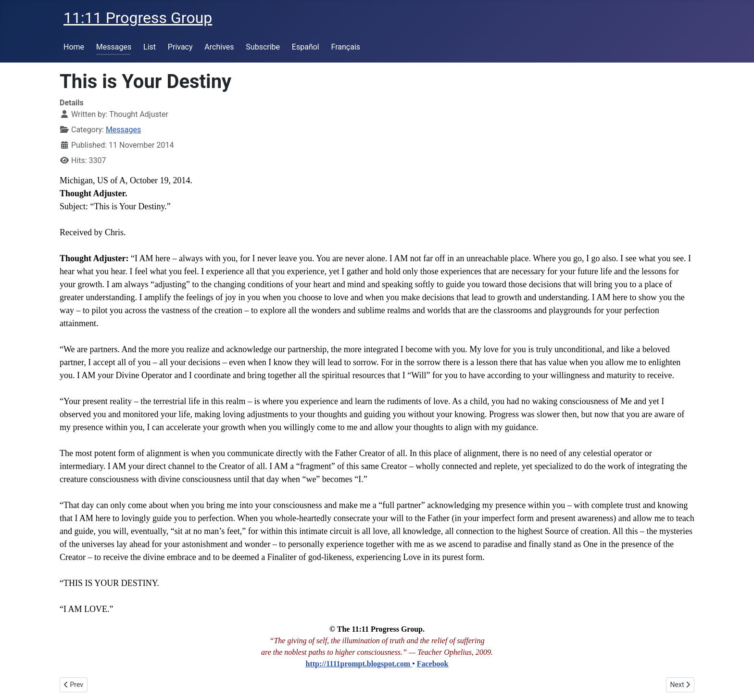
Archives (219, 47)
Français (346, 47)
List (150, 47)
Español (306, 47)
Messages (114, 47)
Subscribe (263, 47)
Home (74, 47)
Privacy (180, 47)
